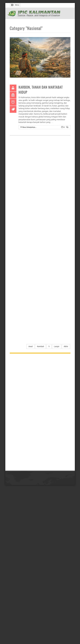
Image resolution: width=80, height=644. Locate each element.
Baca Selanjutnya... (30, 127)
